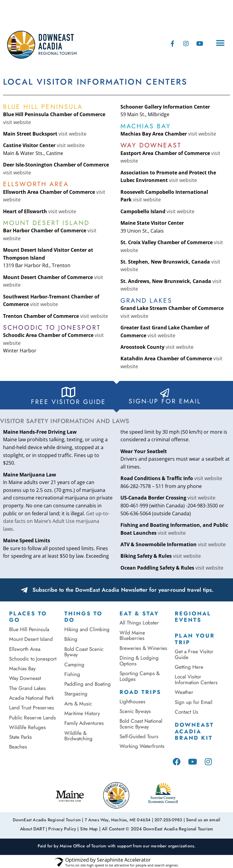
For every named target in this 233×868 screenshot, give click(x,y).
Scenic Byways (135, 711)
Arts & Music (78, 704)
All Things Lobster (139, 623)
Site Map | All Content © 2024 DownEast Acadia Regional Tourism (146, 828)
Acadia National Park (31, 698)
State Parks (20, 737)
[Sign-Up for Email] (165, 393)
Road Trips (140, 692)
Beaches (18, 747)
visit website (17, 122)
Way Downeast (25, 678)
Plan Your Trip (195, 639)
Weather (184, 692)
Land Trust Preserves (32, 708)
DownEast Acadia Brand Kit (194, 731)
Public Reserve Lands (32, 718)
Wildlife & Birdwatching (78, 736)
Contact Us (186, 712)
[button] (220, 43)
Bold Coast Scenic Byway (84, 652)
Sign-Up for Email (165, 401)
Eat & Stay (139, 614)
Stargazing (76, 694)
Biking (71, 639)
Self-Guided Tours (139, 736)
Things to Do (83, 617)
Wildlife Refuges (27, 727)
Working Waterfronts (142, 746)
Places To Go (28, 617)
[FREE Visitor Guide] (69, 392)
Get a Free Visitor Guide (194, 654)
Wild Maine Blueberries (132, 636)
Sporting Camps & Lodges (140, 676)
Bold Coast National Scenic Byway (141, 724)
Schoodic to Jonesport (33, 659)
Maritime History (82, 713)
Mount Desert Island (31, 639)
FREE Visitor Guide (68, 402)
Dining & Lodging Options (139, 661)
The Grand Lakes (27, 688)
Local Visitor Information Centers (196, 680)
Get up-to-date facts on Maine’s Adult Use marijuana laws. (56, 521)
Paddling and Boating (88, 684)
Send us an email (203, 819)
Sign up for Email (194, 702)
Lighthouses (132, 701)
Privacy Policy (64, 828)
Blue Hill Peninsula (29, 629)
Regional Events (193, 617)
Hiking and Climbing (87, 629)
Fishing (72, 674)
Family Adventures (84, 723)
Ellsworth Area (25, 649)
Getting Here (189, 667)
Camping (74, 664)
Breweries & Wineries (143, 648)
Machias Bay (22, 668)
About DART (35, 828)
